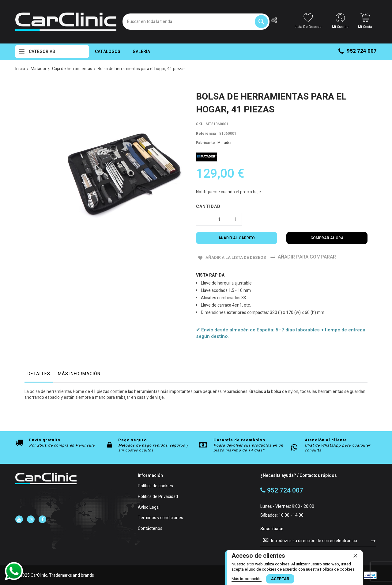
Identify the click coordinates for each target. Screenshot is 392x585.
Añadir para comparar (314, 257)
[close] (355, 556)
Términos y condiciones (160, 518)
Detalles (39, 374)
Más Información (79, 374)
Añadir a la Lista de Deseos (238, 257)
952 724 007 (358, 51)
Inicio (20, 69)
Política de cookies (155, 486)
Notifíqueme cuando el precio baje (228, 192)
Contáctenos (150, 528)
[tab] (39, 375)
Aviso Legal (149, 507)
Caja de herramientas (72, 69)
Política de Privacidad (158, 496)
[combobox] (196, 22)
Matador (39, 69)
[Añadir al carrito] (237, 238)
